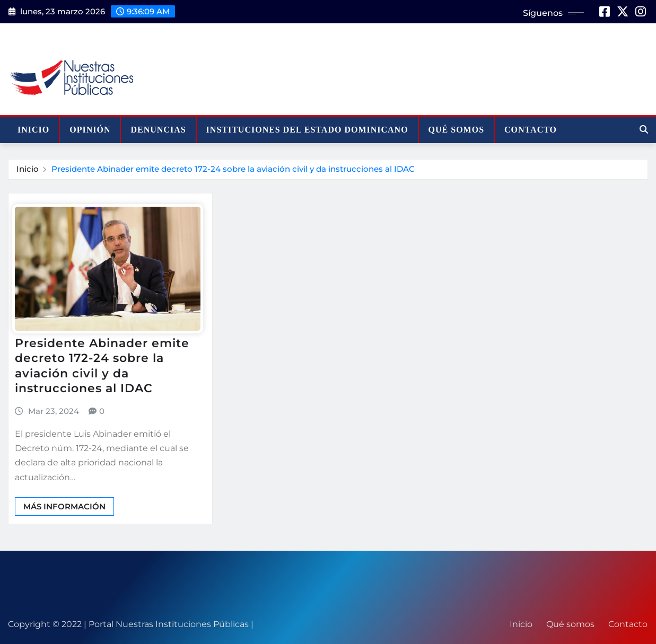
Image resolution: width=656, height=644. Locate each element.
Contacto (531, 130)
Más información (64, 506)
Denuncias (158, 130)
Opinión (90, 130)
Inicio (33, 130)
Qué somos (456, 130)
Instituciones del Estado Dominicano (307, 130)
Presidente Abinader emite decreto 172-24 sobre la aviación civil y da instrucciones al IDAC (233, 169)
